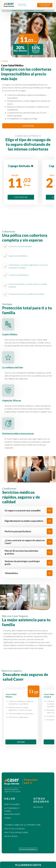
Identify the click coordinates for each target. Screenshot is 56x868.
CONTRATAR (28, 126)
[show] (50, 510)
